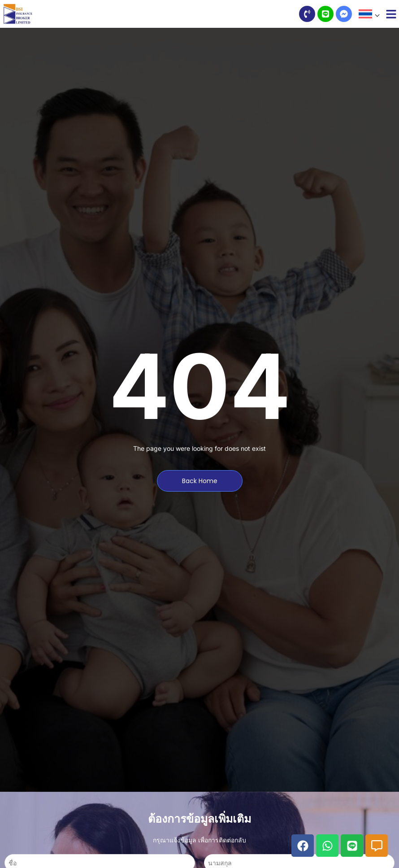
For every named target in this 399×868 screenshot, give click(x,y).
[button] (369, 14)
